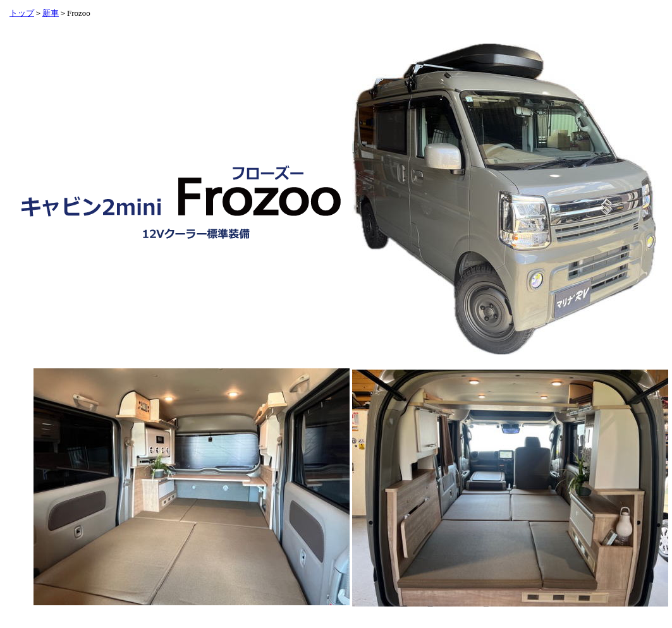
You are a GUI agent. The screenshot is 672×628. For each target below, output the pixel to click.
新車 (51, 13)
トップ (22, 13)
